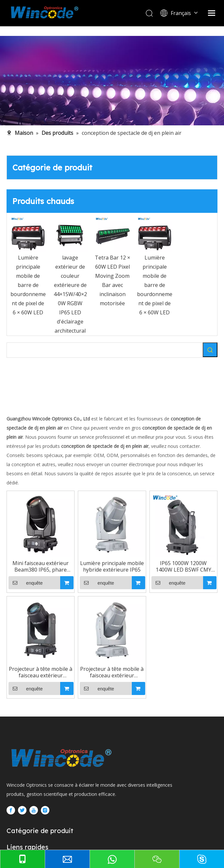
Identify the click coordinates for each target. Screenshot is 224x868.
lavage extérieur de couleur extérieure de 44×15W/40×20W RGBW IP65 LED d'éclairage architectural (70, 294)
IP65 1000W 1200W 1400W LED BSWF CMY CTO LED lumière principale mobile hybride (58, 743)
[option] (28, 267)
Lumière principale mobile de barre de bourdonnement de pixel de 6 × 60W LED (28, 285)
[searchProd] (105, 350)
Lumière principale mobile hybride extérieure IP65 (165, 602)
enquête (34, 618)
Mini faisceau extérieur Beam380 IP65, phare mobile (58, 602)
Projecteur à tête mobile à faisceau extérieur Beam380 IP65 (165, 743)
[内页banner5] (112, 81)
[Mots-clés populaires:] (210, 350)
